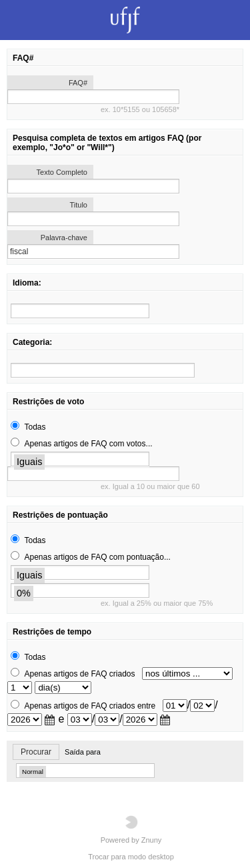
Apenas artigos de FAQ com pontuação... (97, 557)
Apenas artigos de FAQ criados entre (90, 706)
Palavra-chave (64, 238)
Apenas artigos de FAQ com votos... (88, 444)
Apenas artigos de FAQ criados (79, 674)
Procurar (36, 752)
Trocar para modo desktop (131, 857)
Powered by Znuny (131, 830)
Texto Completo (62, 172)
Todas (35, 427)
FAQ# (78, 83)
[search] (80, 311)
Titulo (79, 205)
